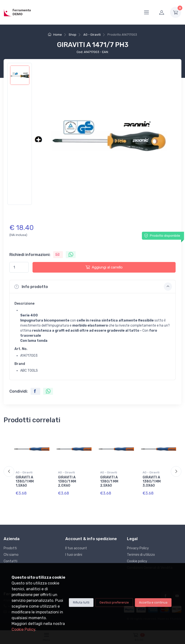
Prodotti (10, 548)
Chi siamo (11, 555)
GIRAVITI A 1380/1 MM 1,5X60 (25, 481)
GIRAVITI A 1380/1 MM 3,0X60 (152, 481)
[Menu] (146, 12)
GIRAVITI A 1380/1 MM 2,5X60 (109, 481)
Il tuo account (76, 548)
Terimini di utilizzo (141, 555)
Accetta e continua (153, 602)
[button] (92, 287)
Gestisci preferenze (114, 602)
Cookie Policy (23, 629)
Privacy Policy (138, 548)
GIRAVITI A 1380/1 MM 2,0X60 (67, 481)
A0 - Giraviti (92, 35)
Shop (73, 35)
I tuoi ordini (74, 555)
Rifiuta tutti (81, 602)
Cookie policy (137, 561)
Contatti (10, 561)
